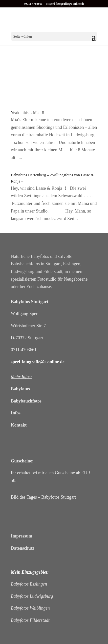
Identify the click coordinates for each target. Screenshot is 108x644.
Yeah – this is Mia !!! (28, 113)
